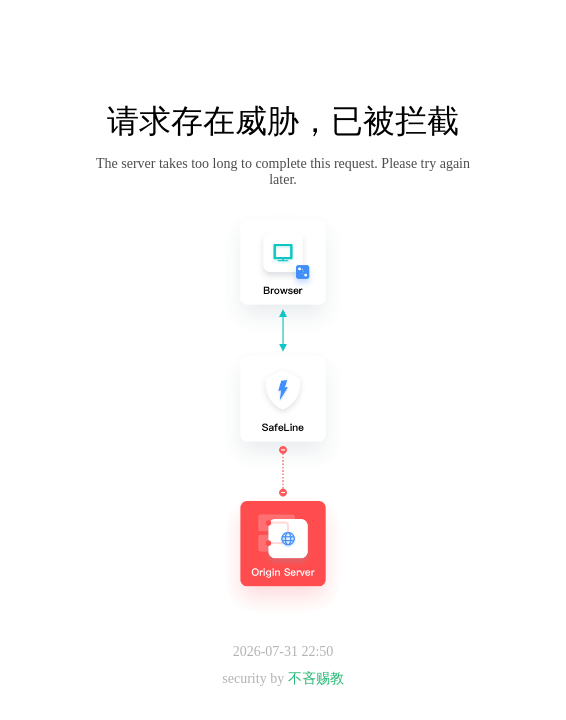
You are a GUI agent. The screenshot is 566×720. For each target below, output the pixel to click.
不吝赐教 (316, 678)
